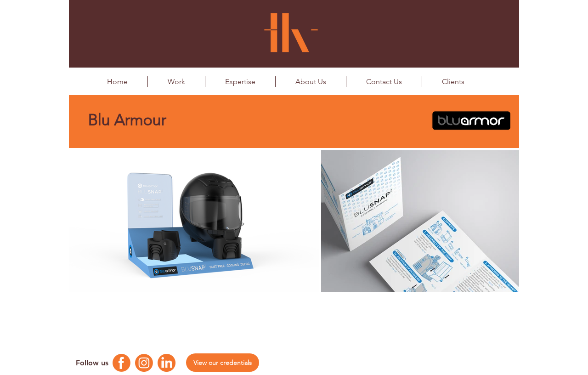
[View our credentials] (223, 363)
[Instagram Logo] (144, 363)
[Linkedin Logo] (167, 363)
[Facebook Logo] (122, 363)
